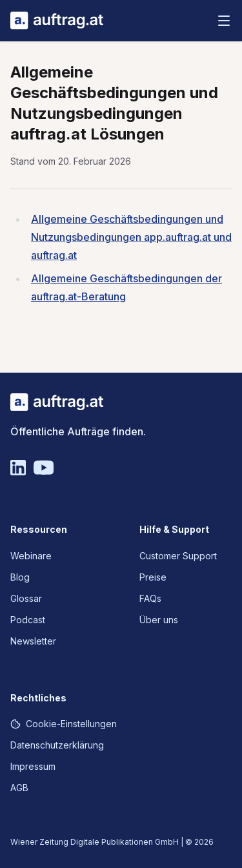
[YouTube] (44, 468)
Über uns (159, 620)
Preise (153, 577)
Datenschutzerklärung (57, 745)
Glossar (26, 598)
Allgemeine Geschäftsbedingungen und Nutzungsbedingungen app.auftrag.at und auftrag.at (131, 237)
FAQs (150, 598)
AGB (19, 788)
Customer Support (178, 556)
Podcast (28, 620)
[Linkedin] (18, 468)
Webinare (31, 556)
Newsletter (33, 641)
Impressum (33, 766)
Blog (20, 577)
